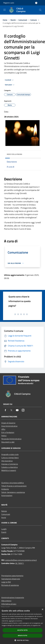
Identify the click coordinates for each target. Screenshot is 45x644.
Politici (4, 436)
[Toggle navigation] (5, 10)
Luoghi (4, 529)
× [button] (42, 610)
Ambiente (5, 489)
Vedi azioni (10, 85)
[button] (22, 640)
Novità (13, 20)
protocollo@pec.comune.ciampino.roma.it (21, 560)
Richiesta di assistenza (10, 585)
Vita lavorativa (7, 461)
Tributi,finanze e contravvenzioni (14, 486)
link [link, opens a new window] (39, 625)
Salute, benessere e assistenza (13, 492)
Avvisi (4, 517)
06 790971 (20, 563)
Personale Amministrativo (11, 439)
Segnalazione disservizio (11, 579)
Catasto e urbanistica (9, 467)
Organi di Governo (8, 423)
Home (5, 20)
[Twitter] (11, 410)
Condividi (9, 80)
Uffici (3, 429)
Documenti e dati (8, 442)
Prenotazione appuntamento (12, 576)
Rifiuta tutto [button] (22, 636)
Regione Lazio (9, 3)
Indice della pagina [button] (14, 154)
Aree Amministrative (9, 426)
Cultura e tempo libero (10, 458)
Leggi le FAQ (6, 582)
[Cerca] (40, 10)
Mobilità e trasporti (9, 470)
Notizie (4, 511)
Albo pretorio (6, 601)
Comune (34, 20)
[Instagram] (23, 410)
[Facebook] (5, 410)
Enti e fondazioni (8, 432)
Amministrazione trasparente (13, 597)
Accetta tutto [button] (22, 630)
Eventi (4, 532)
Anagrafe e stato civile (10, 454)
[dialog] (22, 626)
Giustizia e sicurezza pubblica (13, 483)
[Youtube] (17, 410)
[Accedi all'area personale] (36, 3)
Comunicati (23, 20)
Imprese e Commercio (10, 464)
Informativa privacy (9, 604)
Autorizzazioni (7, 495)
